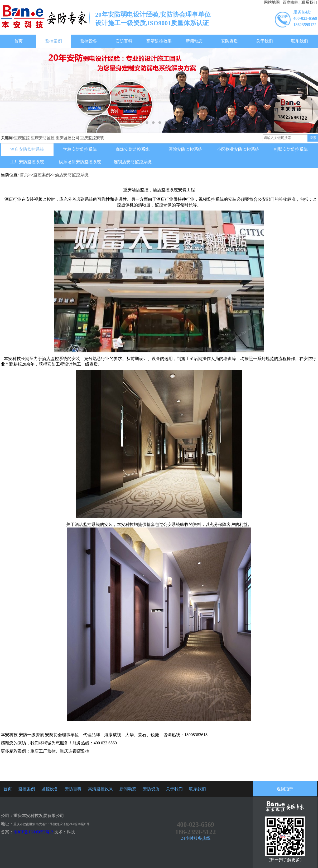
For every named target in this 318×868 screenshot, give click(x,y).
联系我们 (309, 2)
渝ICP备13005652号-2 (33, 832)
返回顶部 (285, 789)
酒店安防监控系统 (27, 149)
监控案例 (54, 41)
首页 (18, 41)
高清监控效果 (159, 41)
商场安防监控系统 (133, 149)
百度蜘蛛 (291, 2)
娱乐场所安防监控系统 (80, 162)
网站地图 (272, 2)
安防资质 (229, 41)
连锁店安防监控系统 (133, 162)
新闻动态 (194, 41)
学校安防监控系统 (80, 149)
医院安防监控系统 (185, 149)
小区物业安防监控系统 (238, 149)
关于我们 (264, 41)
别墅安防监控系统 (291, 149)
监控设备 (89, 41)
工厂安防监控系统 (27, 162)
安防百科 (124, 41)
